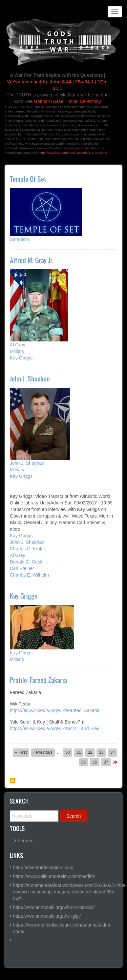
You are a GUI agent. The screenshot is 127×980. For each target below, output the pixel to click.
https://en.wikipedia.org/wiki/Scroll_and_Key (54, 728)
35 (85, 762)
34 (114, 752)
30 (69, 752)
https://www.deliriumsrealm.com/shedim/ (54, 876)
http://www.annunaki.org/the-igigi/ (47, 916)
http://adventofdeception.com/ (43, 868)
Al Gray (18, 345)
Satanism (19, 239)
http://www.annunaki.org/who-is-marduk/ (54, 907)
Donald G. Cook (26, 562)
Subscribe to (12, 780)
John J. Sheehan (27, 463)
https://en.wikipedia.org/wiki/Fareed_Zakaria (55, 710)
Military (17, 351)
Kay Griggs (21, 358)
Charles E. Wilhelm (29, 575)
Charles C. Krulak (28, 549)
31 (80, 752)
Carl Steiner (22, 568)
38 (115, 762)
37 (107, 762)
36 (96, 762)
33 (102, 752)
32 (91, 752)
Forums (25, 841)
